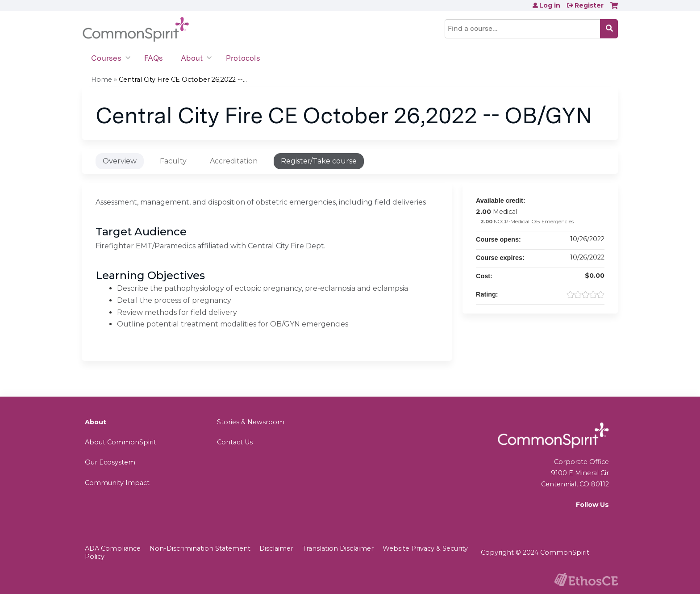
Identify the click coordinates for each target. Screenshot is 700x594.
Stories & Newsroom (251, 422)
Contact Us (235, 442)
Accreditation (234, 161)
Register (589, 5)
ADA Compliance (113, 548)
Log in (550, 5)
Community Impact (117, 483)
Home (102, 79)
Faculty (173, 161)
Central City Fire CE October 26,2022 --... (183, 79)
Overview (120, 161)
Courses (106, 58)
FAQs (154, 58)
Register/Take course (319, 161)
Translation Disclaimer (338, 548)
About (192, 58)
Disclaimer (276, 548)
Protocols (243, 58)
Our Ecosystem (110, 462)
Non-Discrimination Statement (200, 548)
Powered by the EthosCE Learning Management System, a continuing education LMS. (586, 579)
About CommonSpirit (121, 442)
